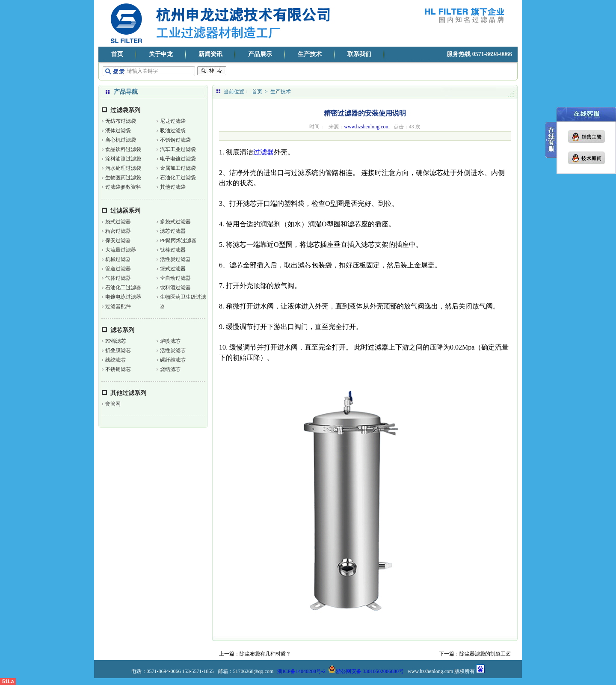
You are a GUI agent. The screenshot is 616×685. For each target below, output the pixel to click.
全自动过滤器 (175, 278)
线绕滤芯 (115, 360)
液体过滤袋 (118, 130)
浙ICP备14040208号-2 (301, 671)
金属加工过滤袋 (178, 168)
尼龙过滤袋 (173, 121)
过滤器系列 (125, 211)
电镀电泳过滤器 (123, 297)
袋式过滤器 (118, 222)
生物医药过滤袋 (123, 178)
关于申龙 (161, 54)
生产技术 (310, 54)
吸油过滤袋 (173, 130)
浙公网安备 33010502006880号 (366, 671)
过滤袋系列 (125, 110)
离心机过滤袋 (121, 140)
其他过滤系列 (128, 393)
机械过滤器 (118, 259)
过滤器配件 (118, 306)
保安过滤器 (118, 240)
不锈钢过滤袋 (175, 140)
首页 (117, 54)
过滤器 (264, 152)
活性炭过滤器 (175, 259)
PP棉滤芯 (116, 341)
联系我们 (359, 54)
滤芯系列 (122, 330)
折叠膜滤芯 (118, 350)
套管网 (113, 404)
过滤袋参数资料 (123, 187)
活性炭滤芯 (173, 350)
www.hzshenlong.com (367, 127)
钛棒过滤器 (173, 250)
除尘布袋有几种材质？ (265, 654)
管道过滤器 (118, 269)
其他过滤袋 (173, 187)
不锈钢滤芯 (118, 369)
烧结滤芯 (170, 369)
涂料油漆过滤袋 (123, 159)
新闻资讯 (210, 54)
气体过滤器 (118, 278)
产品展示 (260, 54)
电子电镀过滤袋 (178, 159)
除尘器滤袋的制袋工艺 (485, 654)
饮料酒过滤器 (175, 288)
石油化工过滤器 (123, 288)
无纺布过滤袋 (121, 121)
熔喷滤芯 (170, 341)
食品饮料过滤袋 (123, 149)
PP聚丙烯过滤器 (178, 240)
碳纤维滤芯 (173, 360)
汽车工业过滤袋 (178, 149)
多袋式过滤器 (175, 222)
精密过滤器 (118, 231)
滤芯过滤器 (173, 231)
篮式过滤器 (173, 269)
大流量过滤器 (121, 250)
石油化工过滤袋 (178, 178)
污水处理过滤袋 (123, 168)
